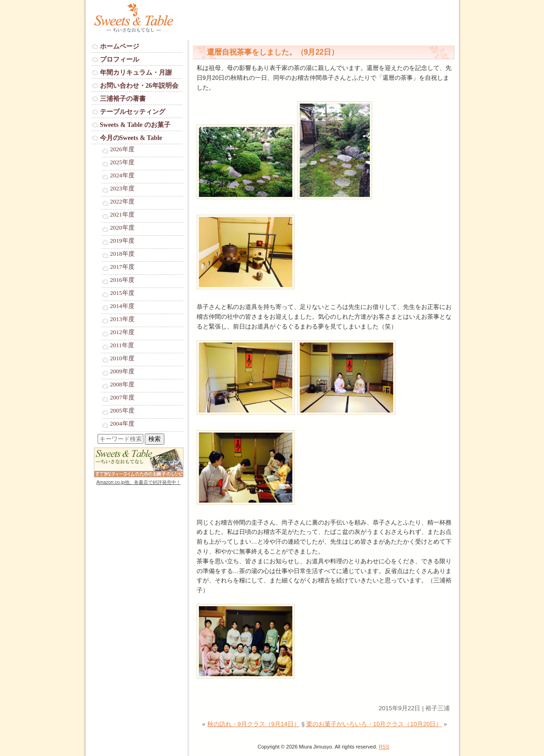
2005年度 (122, 411)
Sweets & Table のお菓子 (135, 125)
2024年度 (122, 175)
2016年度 (122, 280)
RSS (384, 747)
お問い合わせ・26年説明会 (139, 86)
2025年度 (122, 162)
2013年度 (122, 319)
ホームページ (120, 46)
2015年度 (122, 293)
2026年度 (122, 149)
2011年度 (122, 345)
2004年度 (122, 424)
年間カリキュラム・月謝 (136, 73)
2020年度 (122, 228)
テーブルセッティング (133, 112)
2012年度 (122, 332)
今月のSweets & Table (131, 138)
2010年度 (122, 358)
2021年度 (122, 215)
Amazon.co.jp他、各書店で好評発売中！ (138, 482)
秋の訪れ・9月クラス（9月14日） (254, 724)
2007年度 (122, 398)
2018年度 (122, 254)
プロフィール (120, 59)
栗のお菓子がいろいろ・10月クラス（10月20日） (374, 724)
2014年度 (122, 306)
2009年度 (122, 371)
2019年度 (122, 241)
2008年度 (122, 385)
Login (99, 491)
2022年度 (122, 202)
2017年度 (122, 267)
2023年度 (122, 189)
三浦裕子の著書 (123, 99)
